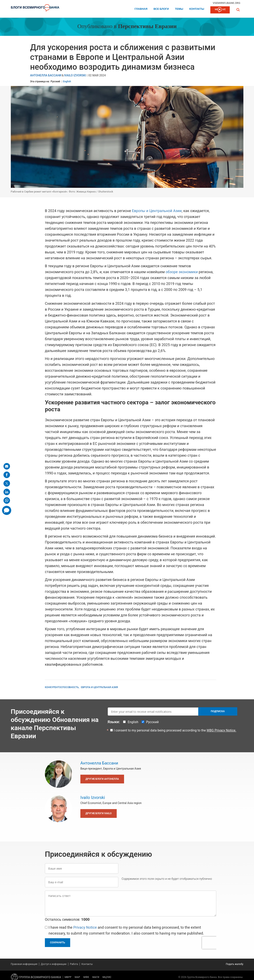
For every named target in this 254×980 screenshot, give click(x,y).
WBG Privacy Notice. (221, 730)
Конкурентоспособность (62, 687)
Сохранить (58, 943)
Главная (141, 9)
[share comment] (7, 510)
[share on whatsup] (7, 500)
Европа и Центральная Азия (99, 687)
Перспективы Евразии (147, 27)
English (67, 81)
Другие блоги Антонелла (102, 779)
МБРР (68, 977)
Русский (55, 81)
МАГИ (96, 977)
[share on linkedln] (7, 492)
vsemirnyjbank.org (227, 3)
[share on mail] (7, 466)
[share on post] (7, 483)
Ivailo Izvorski (75, 75)
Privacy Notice (85, 927)
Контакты (197, 9)
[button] (238, 10)
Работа (74, 964)
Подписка (218, 711)
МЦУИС (107, 977)
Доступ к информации (54, 964)
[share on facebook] (7, 475)
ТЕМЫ (179, 9)
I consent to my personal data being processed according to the (175, 730)
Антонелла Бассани (46, 75)
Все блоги (161, 9)
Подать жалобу (235, 964)
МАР (77, 977)
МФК (86, 977)
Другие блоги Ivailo (99, 813)
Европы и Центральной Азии (157, 211)
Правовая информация (24, 964)
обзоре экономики (182, 272)
